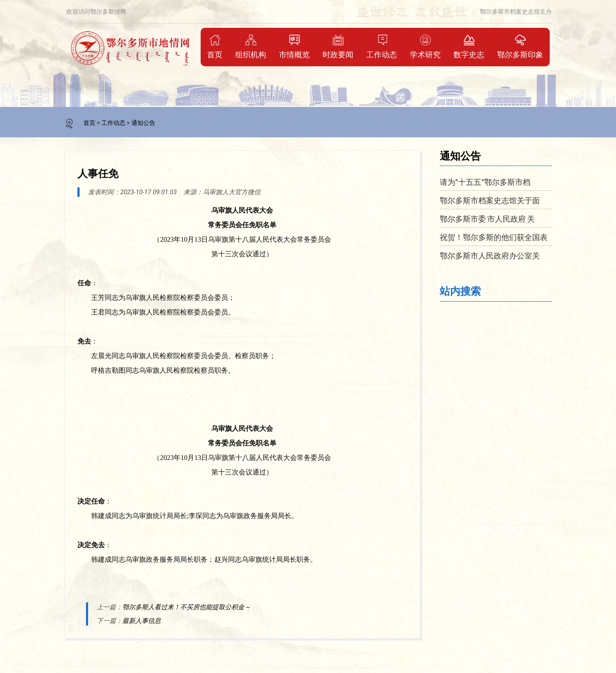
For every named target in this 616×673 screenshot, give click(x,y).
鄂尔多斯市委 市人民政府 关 (487, 219)
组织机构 (251, 47)
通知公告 (143, 123)
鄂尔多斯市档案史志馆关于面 (490, 200)
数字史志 (469, 47)
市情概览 (294, 47)
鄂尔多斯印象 (520, 47)
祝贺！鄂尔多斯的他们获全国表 (494, 237)
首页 (215, 47)
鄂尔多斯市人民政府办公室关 (490, 255)
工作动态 (382, 47)
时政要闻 (338, 47)
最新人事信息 (142, 621)
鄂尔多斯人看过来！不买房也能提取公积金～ (187, 607)
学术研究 (425, 47)
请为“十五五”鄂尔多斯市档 (485, 182)
